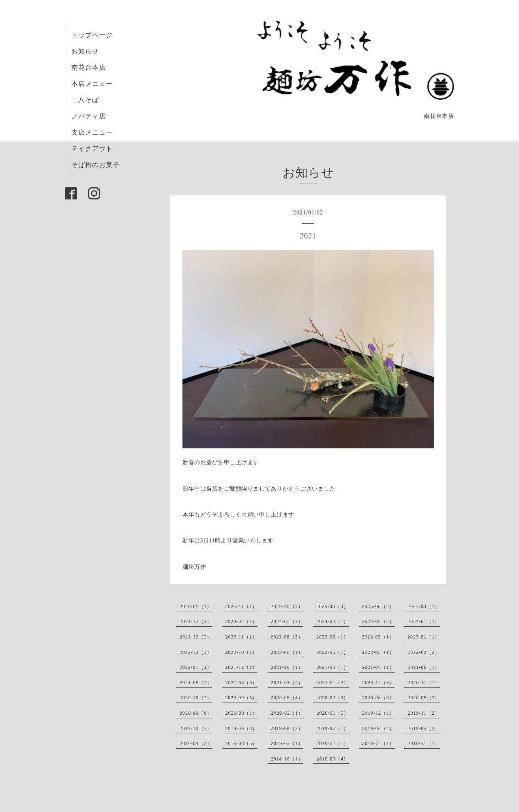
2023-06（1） (332, 637)
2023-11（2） (241, 637)
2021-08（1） (332, 667)
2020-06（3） (378, 698)
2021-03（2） (287, 683)
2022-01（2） (196, 667)
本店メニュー (92, 84)
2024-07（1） (241, 621)
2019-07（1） (332, 728)
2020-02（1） (287, 713)
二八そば (85, 100)
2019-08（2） (287, 728)
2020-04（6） (196, 713)
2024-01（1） (424, 621)
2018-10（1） (287, 759)
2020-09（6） (241, 698)
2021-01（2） (332, 683)
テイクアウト (92, 149)
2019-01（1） (332, 743)
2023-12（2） (196, 637)
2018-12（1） (378, 743)
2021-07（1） (378, 667)
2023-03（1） (378, 637)
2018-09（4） (332, 759)
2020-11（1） (424, 683)
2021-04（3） (241, 683)
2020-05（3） (424, 698)
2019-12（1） (378, 713)
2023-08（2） (287, 637)
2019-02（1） (287, 743)
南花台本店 (89, 67)
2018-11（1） (424, 743)
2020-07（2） (332, 698)
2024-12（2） (196, 621)
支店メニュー (92, 132)
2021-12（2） (241, 667)
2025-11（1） (241, 606)
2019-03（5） (241, 743)
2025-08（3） (332, 606)
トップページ (92, 35)
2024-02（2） (378, 621)
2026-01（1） (196, 606)
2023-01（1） (424, 637)
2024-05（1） (287, 621)
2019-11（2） (424, 713)
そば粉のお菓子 (95, 165)
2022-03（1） (378, 652)
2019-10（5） (196, 728)
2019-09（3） (241, 728)
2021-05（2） (196, 683)
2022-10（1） (241, 652)
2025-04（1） (424, 606)
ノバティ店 (89, 116)
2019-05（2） (424, 728)
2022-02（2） (424, 652)
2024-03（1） (332, 621)
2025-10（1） (287, 606)
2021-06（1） (424, 667)
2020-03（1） (241, 713)
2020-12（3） (378, 683)
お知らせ (85, 51)
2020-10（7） (196, 698)
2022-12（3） (196, 652)
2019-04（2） (196, 743)
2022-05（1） (332, 652)
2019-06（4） (378, 728)
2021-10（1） (287, 667)
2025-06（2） (378, 606)
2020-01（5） (332, 713)
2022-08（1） (287, 652)
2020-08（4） (287, 698)
